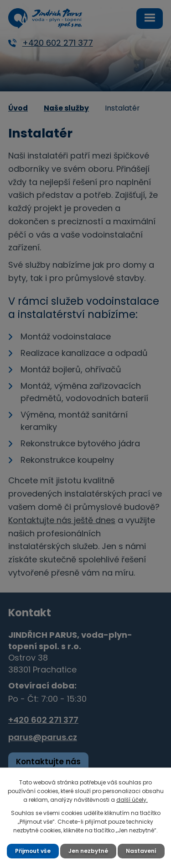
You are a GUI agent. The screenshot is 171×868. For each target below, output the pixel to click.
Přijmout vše (33, 851)
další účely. (132, 800)
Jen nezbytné (88, 851)
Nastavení (141, 851)
